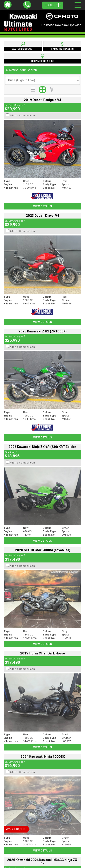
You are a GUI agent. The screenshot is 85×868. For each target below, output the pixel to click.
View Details (42, 206)
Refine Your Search (21, 70)
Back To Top (42, 750)
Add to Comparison (22, 115)
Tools (53, 5)
